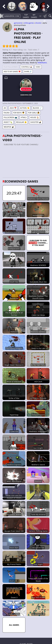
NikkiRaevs (42, 63)
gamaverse (18, 23)
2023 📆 (13, 108)
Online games (29, 23)
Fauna (7, 113)
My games (34, 16)
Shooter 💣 (36, 122)
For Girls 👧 (34, 113)
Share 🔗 (28, 71)
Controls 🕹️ (27, 67)
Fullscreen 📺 (10, 117)
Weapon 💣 (9, 127)
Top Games (26, 16)
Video (38, 67)
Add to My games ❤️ (12, 71)
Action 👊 (25, 108)
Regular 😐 (21, 122)
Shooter (38, 23)
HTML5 (24, 117)
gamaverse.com (12, 16)
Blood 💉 (37, 108)
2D (5, 108)
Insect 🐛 (8, 122)
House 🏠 (34, 117)
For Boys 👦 (19, 113)
